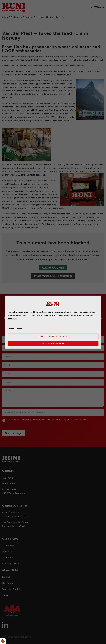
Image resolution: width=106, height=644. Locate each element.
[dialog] (53, 322)
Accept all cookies (53, 344)
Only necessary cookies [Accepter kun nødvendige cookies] (53, 336)
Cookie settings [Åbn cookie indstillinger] (15, 329)
